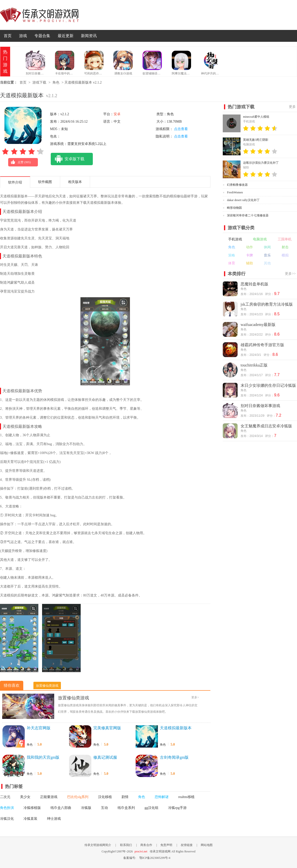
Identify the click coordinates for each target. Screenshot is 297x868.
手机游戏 (235, 239)
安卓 (117, 114)
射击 (285, 247)
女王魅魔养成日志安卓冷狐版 (266, 426)
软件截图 (45, 182)
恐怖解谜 (162, 797)
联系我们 (126, 845)
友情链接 (187, 845)
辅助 (249, 263)
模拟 (285, 255)
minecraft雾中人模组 (256, 117)
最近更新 (66, 36)
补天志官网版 (39, 728)
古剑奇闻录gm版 (174, 757)
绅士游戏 (54, 819)
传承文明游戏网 (39, 15)
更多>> (290, 274)
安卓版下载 (68, 159)
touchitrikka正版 (254, 365)
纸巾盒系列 (126, 808)
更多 (292, 107)
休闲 (267, 247)
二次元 (5, 797)
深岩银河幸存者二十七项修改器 (248, 215)
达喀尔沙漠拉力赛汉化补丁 (261, 163)
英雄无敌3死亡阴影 (256, 140)
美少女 (25, 797)
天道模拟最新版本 (176, 728)
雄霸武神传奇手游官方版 (262, 345)
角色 (56, 82)
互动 (104, 808)
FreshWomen (235, 192)
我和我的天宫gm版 (43, 757)
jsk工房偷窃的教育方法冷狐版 (267, 304)
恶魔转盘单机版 (254, 284)
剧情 (125, 797)
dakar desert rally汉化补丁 (243, 200)
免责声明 (166, 845)
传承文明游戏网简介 (98, 845)
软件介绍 (15, 182)
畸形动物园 (234, 208)
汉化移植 (105, 797)
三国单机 (285, 239)
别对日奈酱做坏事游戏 (260, 406)
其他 (267, 263)
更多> (195, 697)
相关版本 (75, 182)
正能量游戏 (49, 797)
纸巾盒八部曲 (61, 808)
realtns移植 (186, 797)
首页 (8, 36)
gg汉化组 (151, 808)
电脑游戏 (260, 239)
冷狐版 (86, 808)
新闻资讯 (89, 36)
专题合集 (42, 36)
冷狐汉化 (7, 819)
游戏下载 (39, 82)
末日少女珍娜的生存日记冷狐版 (268, 385)
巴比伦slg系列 (78, 797)
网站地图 (207, 845)
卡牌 (249, 255)
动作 (249, 247)
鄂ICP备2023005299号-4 (155, 858)
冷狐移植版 (32, 808)
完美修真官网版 (107, 728)
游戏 (23, 36)
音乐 (267, 255)
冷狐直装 (30, 819)
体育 (232, 263)
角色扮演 (7, 808)
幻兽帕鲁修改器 (237, 185)
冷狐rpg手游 (177, 808)
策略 (232, 255)
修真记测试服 (105, 757)
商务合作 (146, 845)
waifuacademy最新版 (258, 325)
